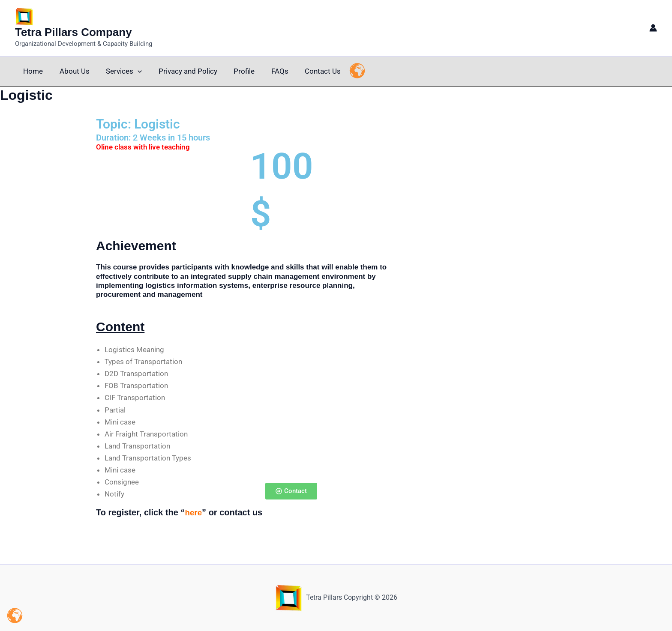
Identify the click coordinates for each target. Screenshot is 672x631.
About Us (72, 71)
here (194, 512)
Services (119, 71)
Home (32, 71)
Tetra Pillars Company (73, 32)
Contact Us (310, 71)
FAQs (269, 71)
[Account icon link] (653, 28)
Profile (235, 71)
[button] (133, 71)
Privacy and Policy (181, 71)
